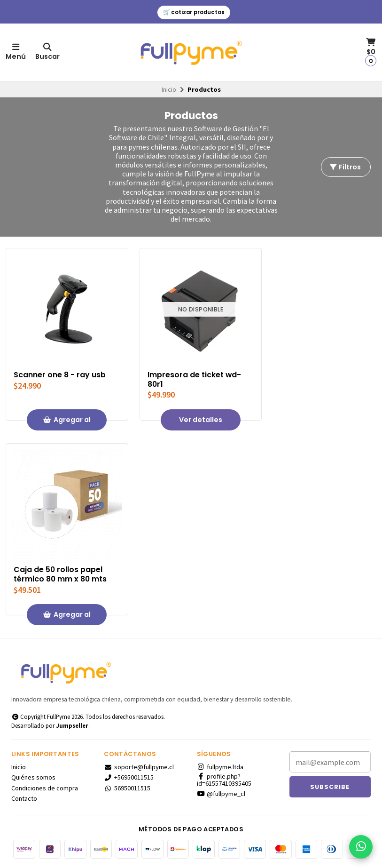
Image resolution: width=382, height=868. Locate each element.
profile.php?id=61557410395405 (224, 780)
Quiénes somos (33, 777)
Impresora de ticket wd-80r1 (194, 380)
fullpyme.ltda (220, 767)
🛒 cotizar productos (194, 12)
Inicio (169, 89)
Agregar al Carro (67, 423)
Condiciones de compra (45, 788)
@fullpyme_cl (221, 794)
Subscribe (330, 787)
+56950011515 (129, 777)
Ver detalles (201, 420)
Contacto (24, 798)
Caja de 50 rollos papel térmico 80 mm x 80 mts (60, 574)
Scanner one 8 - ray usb (60, 375)
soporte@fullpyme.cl (139, 767)
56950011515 (127, 788)
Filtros (345, 167)
